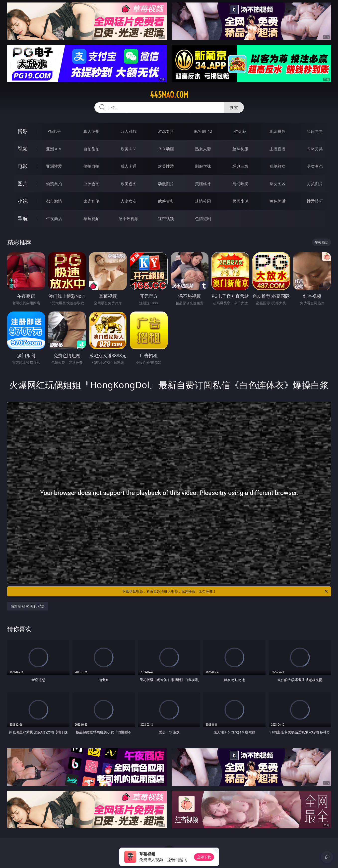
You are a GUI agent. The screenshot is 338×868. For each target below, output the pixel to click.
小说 (23, 201)
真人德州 (91, 131)
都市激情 (54, 201)
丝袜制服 (240, 149)
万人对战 (129, 131)
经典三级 (240, 166)
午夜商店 (54, 219)
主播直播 (277, 149)
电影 (23, 166)
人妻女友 (129, 201)
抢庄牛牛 (315, 131)
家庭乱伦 (91, 201)
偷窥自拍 (54, 184)
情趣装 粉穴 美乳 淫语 (28, 606)
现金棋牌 (277, 131)
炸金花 (240, 131)
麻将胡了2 (203, 131)
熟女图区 (277, 184)
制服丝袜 (203, 166)
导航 (23, 218)
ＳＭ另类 (315, 149)
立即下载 (204, 857)
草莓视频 (91, 219)
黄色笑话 (277, 201)
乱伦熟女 (277, 166)
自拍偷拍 (91, 149)
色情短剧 (203, 219)
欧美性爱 (166, 166)
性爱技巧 (315, 201)
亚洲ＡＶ (54, 149)
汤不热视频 (129, 219)
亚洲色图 (91, 184)
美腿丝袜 (203, 184)
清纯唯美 (240, 184)
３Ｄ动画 (166, 149)
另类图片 (315, 184)
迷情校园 (203, 201)
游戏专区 (166, 131)
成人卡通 (129, 166)
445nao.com (169, 95)
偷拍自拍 (91, 166)
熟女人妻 (203, 149)
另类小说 (240, 201)
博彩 (23, 131)
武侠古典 (166, 201)
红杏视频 (166, 219)
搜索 (234, 107)
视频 (23, 149)
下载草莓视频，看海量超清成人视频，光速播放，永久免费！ (225, 591)
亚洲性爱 (54, 166)
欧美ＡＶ (129, 149)
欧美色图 (129, 184)
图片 (23, 184)
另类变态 (315, 166)
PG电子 (54, 131)
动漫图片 (166, 184)
